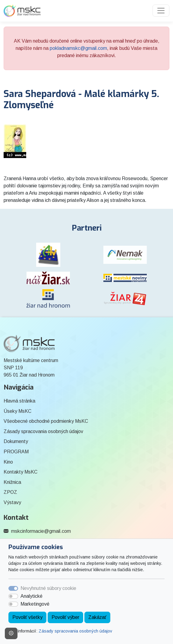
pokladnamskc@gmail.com (78, 48)
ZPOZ (10, 492)
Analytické (31, 596)
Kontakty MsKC (20, 472)
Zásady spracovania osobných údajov (75, 631)
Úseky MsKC (17, 411)
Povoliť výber (65, 617)
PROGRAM (16, 452)
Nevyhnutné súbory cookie (48, 588)
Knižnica (12, 482)
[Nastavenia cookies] (11, 633)
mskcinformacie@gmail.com (41, 531)
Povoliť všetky (27, 617)
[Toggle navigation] (161, 11)
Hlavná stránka (19, 401)
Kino (8, 462)
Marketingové (35, 604)
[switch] (13, 596)
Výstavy (12, 502)
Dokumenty (16, 441)
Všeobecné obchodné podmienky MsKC (46, 421)
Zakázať (97, 617)
